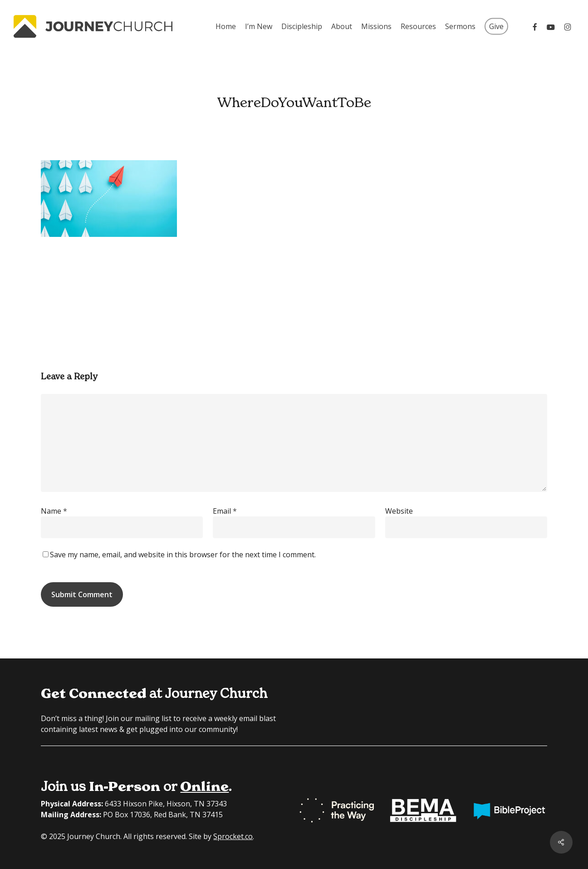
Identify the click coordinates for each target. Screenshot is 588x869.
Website (399, 511)
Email (225, 511)
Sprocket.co (233, 836)
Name (54, 511)
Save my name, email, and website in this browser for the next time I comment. (183, 555)
